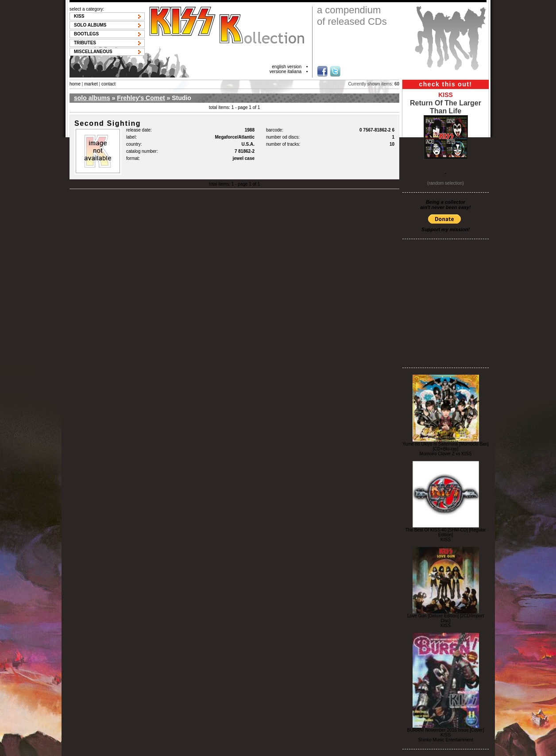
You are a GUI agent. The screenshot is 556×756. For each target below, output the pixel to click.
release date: (139, 130)
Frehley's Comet (141, 98)
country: (134, 144)
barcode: (275, 130)
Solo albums (90, 25)
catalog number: (142, 151)
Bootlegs (86, 34)
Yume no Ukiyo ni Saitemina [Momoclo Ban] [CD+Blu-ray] (446, 446)
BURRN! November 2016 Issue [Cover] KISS (446, 733)
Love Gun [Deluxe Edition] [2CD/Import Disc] (446, 618)
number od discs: (283, 137)
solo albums (92, 98)
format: (133, 158)
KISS (79, 16)
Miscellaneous (93, 52)
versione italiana (286, 72)
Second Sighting (108, 123)
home (75, 84)
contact (108, 84)
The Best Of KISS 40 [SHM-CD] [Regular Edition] (446, 532)
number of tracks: (283, 144)
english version (287, 67)
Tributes (85, 43)
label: (131, 137)
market (91, 84)
